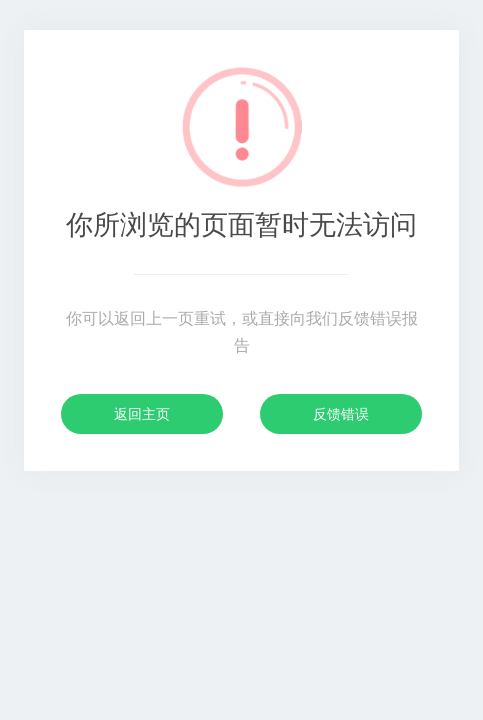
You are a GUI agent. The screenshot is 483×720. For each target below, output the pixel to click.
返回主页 (142, 414)
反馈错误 (341, 414)
